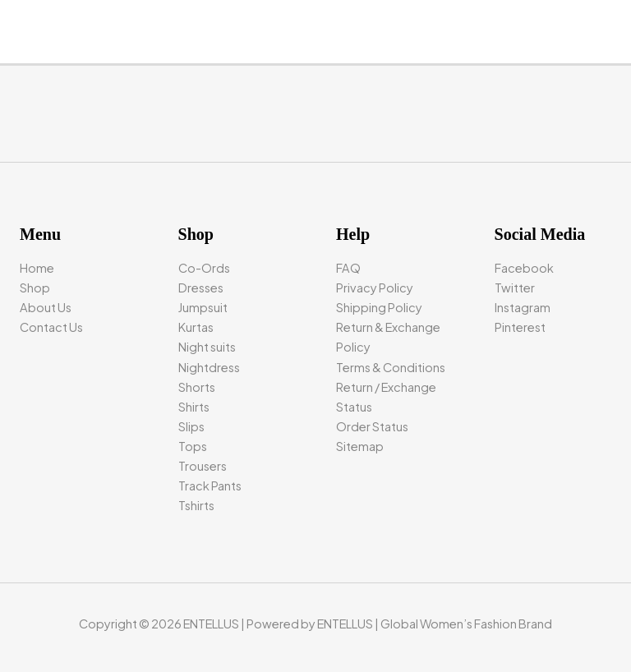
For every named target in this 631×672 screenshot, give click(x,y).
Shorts (197, 387)
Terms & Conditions (391, 367)
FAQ (348, 268)
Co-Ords (204, 268)
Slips (191, 426)
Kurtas (196, 327)
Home (37, 268)
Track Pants (210, 486)
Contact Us (51, 327)
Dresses (201, 288)
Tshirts (196, 505)
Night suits (207, 347)
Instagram (523, 307)
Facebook (524, 268)
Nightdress (209, 367)
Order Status (372, 426)
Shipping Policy (379, 307)
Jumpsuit (203, 307)
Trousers (203, 466)
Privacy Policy (375, 288)
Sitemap (360, 446)
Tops (193, 446)
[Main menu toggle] (614, 25)
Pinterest (520, 327)
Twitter (515, 288)
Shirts (194, 407)
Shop (35, 288)
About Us (46, 307)
